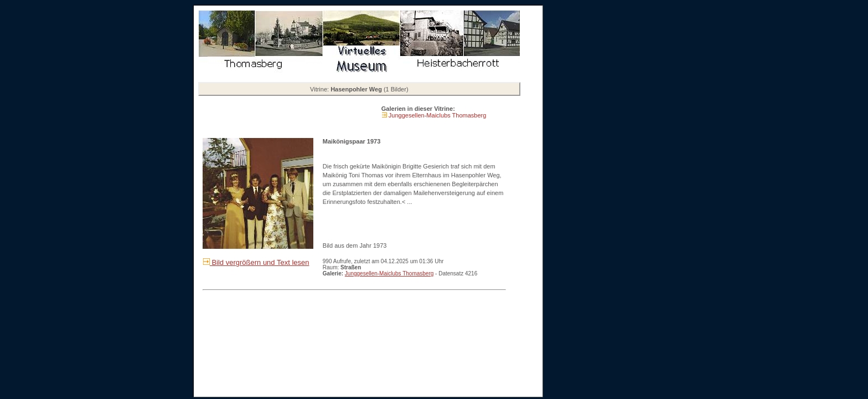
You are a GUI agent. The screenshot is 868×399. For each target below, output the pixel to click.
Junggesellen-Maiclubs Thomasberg (437, 115)
